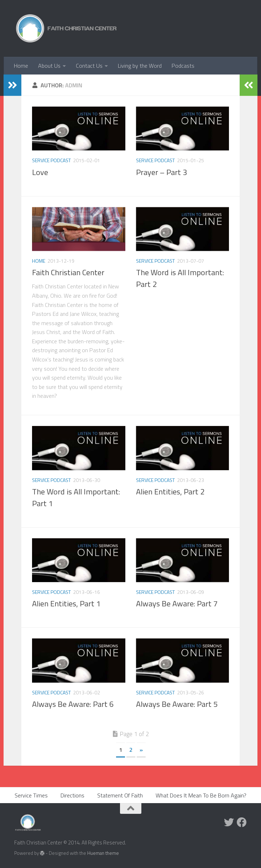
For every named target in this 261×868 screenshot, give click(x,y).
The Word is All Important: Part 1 (76, 497)
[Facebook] (242, 822)
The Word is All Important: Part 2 (180, 278)
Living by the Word (140, 66)
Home (21, 66)
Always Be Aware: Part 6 (73, 704)
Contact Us (89, 66)
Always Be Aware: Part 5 (177, 704)
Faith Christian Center (68, 272)
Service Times (31, 795)
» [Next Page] (141, 750)
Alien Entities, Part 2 (170, 492)
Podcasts (183, 66)
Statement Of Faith (120, 795)
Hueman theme (103, 853)
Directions (72, 795)
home (39, 261)
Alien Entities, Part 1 (66, 604)
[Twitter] (229, 822)
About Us (49, 66)
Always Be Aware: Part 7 (177, 604)
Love (40, 172)
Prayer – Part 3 (161, 172)
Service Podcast (51, 160)
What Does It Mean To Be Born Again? (201, 795)
